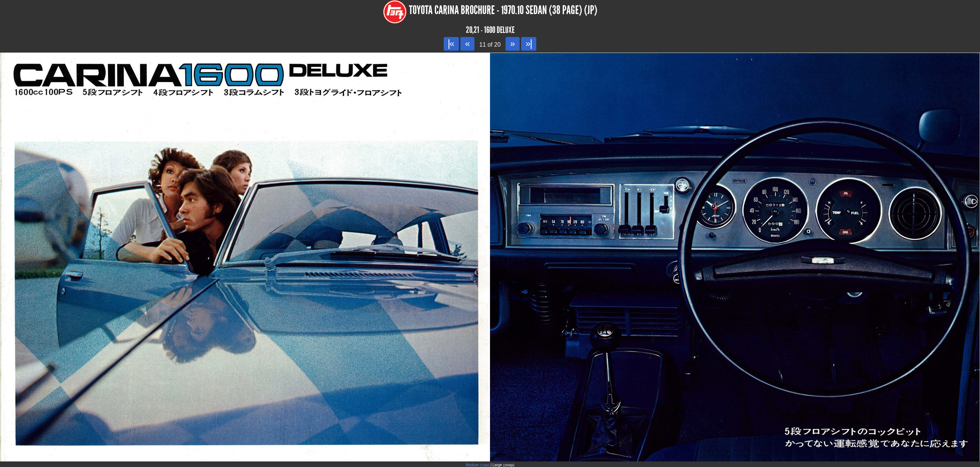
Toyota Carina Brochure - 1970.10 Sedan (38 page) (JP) (503, 10)
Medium (477, 465)
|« (451, 44)
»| (529, 44)
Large (504, 465)
